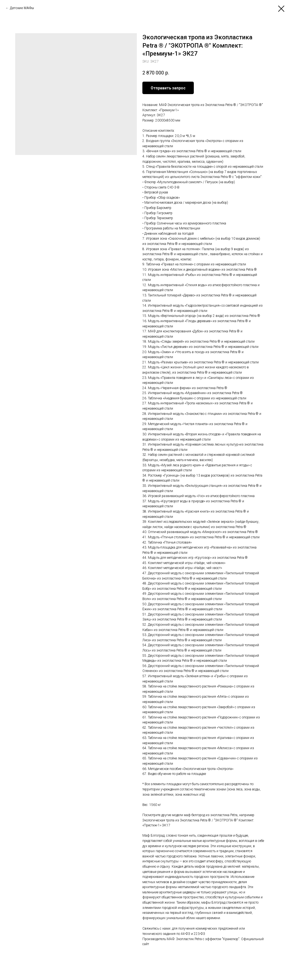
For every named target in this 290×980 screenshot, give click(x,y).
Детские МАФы (22, 8)
